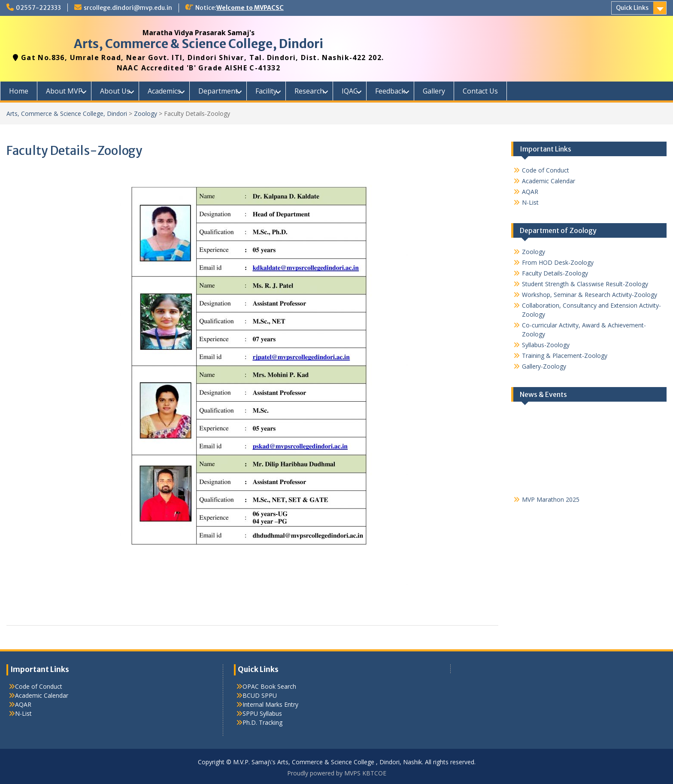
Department (218, 91)
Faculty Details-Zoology (555, 273)
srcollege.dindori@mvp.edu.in (128, 8)
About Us (115, 91)
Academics (164, 91)
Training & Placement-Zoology (565, 356)
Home (19, 91)
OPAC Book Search (269, 686)
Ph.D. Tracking (262, 722)
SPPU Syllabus (262, 713)
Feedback (390, 91)
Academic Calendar (549, 181)
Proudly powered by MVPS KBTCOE (337, 773)
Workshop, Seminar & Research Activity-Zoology (590, 295)
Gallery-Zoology (544, 366)
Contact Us (480, 91)
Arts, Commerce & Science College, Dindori (199, 44)
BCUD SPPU (260, 695)
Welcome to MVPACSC (250, 8)
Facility (266, 91)
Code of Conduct (546, 170)
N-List (530, 202)
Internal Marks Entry (270, 704)
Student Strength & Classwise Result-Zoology (585, 284)
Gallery (434, 91)
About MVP (64, 91)
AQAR (530, 192)
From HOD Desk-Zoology (558, 262)
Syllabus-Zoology (546, 345)
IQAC (350, 91)
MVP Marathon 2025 (551, 501)
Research (309, 91)
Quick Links (632, 8)
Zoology (146, 114)
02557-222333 (38, 8)
